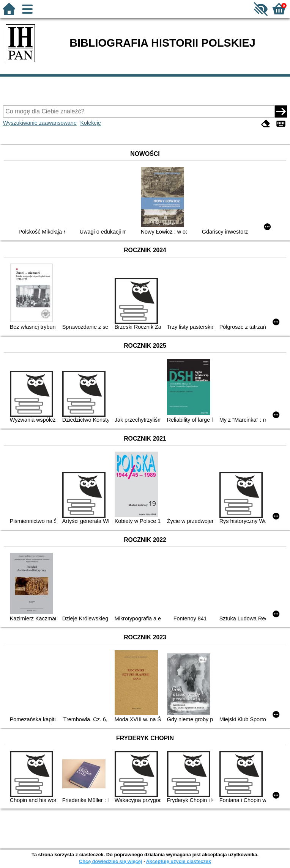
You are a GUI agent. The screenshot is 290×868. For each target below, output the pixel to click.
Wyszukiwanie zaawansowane (40, 123)
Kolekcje (90, 123)
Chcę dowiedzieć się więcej (110, 861)
